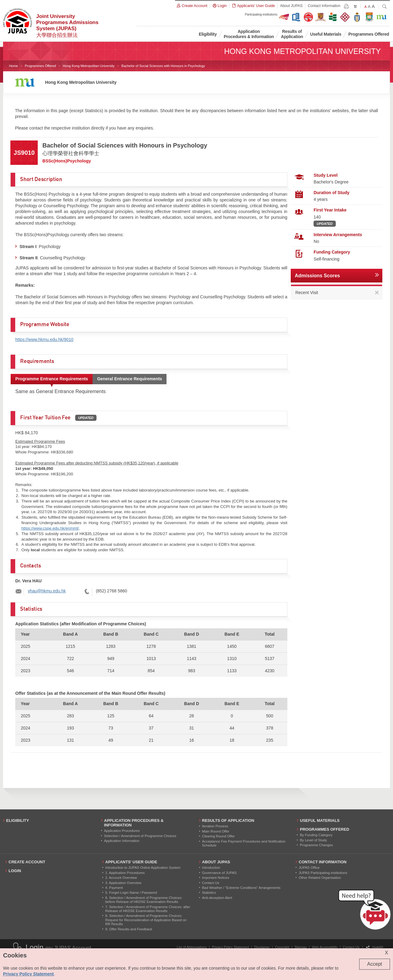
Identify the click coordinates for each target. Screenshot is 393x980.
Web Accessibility (325, 947)
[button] (366, 911)
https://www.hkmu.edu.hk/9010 (44, 339)
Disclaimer (262, 947)
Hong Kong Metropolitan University (89, 66)
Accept (375, 964)
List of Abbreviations (192, 947)
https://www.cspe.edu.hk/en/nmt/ (50, 528)
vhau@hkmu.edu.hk (47, 591)
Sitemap (300, 947)
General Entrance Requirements (130, 379)
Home (14, 66)
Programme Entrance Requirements (52, 379)
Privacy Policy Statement (230, 947)
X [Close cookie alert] (386, 953)
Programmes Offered (40, 66)
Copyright (282, 947)
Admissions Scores (317, 276)
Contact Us (351, 947)
